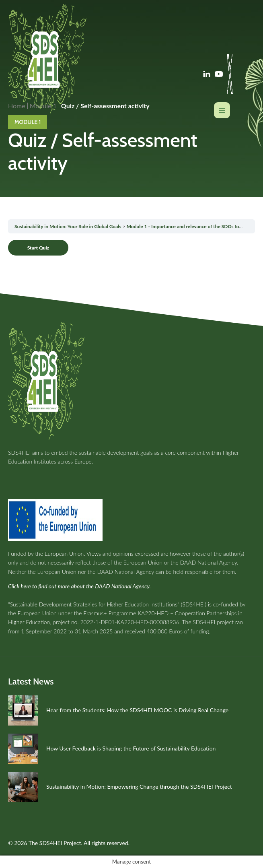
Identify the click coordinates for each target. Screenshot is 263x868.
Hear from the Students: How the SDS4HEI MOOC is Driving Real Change (137, 710)
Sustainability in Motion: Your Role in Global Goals (68, 226)
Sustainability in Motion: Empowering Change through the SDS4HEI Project (139, 787)
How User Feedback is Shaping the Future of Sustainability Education (131, 748)
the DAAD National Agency (204, 562)
